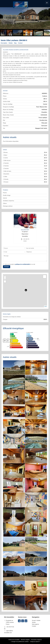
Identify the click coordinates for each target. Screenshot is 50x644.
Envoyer (7, 267)
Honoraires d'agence (36, 640)
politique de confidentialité (23, 264)
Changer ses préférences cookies (20, 642)
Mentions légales (25, 640)
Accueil (21, 5)
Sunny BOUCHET (25, 230)
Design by (35, 642)
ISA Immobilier (9, 617)
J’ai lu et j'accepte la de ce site (20, 264)
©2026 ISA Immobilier (14, 640)
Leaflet (45, 306)
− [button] (5, 278)
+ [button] (5, 276)
